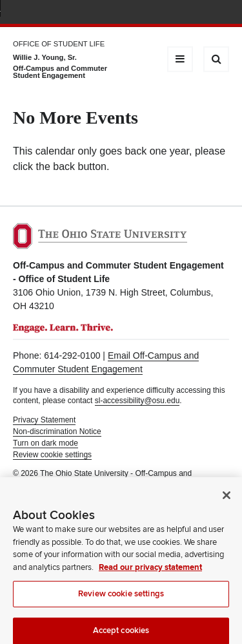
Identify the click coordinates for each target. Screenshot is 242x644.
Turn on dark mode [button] (45, 443)
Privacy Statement (44, 420)
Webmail (203, 13)
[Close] (227, 501)
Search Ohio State (222, 13)
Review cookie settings (121, 600)
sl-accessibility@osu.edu (137, 401)
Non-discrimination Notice (57, 431)
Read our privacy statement (150, 573)
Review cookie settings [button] (52, 455)
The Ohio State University (39, 14)
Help (127, 13)
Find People (184, 13)
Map (165, 13)
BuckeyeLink (146, 13)
